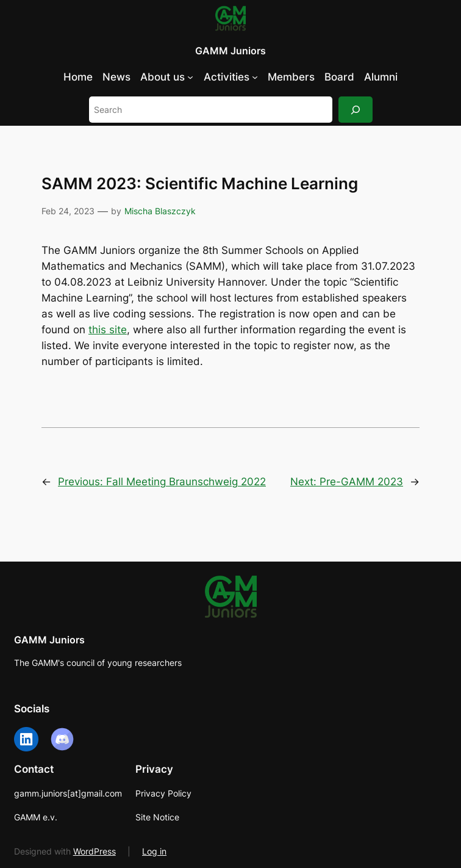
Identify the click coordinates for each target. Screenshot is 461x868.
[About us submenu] (190, 77)
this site (108, 330)
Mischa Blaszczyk (160, 211)
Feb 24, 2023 (68, 211)
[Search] (356, 110)
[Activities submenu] (255, 77)
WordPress (95, 851)
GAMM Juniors (230, 51)
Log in (154, 851)
